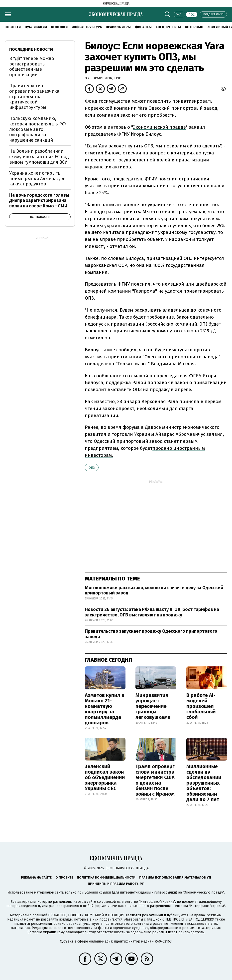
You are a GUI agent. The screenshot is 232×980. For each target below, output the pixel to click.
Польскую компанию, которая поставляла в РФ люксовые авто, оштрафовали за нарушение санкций (38, 129)
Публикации (36, 27)
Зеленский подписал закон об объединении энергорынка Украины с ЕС (105, 777)
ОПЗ (92, 468)
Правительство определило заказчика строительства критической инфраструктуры (34, 96)
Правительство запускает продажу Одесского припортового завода (151, 634)
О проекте (64, 877)
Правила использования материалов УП (175, 877)
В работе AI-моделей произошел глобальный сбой (201, 706)
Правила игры (118, 27)
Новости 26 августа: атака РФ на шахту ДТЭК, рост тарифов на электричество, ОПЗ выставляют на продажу (152, 612)
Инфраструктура (87, 27)
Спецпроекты (168, 27)
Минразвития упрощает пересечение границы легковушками (153, 706)
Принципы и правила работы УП (116, 884)
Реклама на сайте (36, 877)
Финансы (143, 27)
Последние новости (31, 49)
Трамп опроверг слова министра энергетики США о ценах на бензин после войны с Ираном (155, 780)
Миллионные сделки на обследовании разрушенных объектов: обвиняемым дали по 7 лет (204, 783)
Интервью (194, 27)
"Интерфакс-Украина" (157, 902)
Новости (13, 27)
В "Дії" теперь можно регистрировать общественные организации (32, 67)
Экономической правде (159, 127)
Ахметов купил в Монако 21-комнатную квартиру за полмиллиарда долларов (105, 709)
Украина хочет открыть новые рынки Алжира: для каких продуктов (38, 179)
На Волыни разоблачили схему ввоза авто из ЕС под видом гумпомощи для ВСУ (39, 157)
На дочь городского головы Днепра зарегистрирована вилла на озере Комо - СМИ (39, 201)
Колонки (59, 27)
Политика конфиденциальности (106, 877)
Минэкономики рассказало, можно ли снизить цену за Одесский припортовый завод (154, 590)
